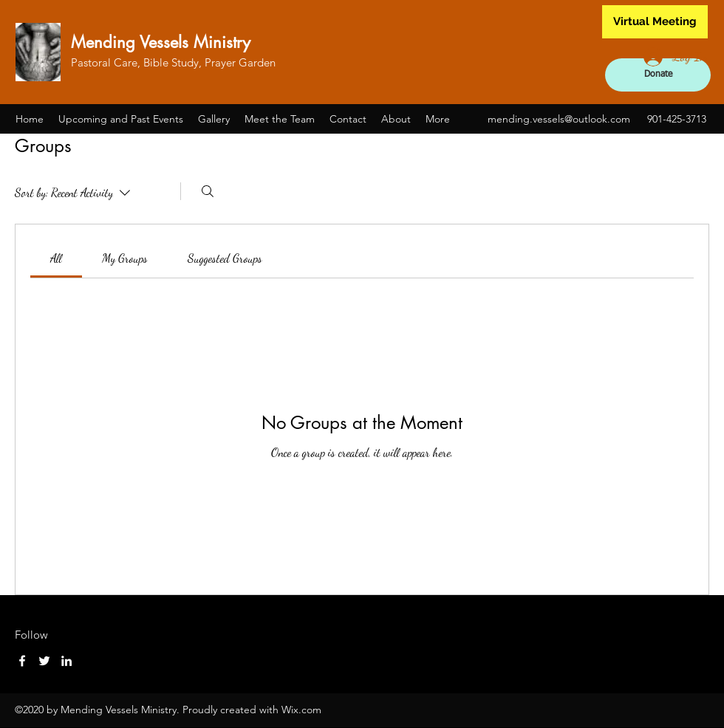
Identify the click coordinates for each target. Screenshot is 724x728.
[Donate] (658, 75)
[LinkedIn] (66, 661)
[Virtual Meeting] (655, 22)
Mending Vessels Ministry (161, 42)
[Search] (208, 191)
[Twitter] (44, 661)
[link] (56, 258)
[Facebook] (22, 661)
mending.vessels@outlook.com (559, 119)
